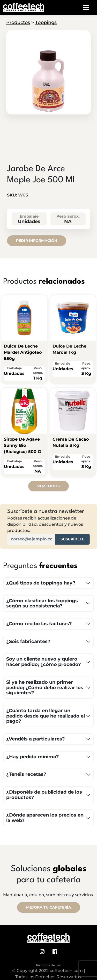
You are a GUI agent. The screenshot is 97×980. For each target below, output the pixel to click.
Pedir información (37, 241)
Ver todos (48, 486)
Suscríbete (72, 539)
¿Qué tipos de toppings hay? (41, 583)
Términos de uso (48, 965)
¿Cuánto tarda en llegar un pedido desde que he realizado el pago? (46, 716)
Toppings (46, 22)
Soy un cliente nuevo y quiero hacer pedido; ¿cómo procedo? (44, 662)
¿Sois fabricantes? (28, 641)
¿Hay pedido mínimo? (33, 757)
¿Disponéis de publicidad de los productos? (44, 795)
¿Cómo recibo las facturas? (39, 624)
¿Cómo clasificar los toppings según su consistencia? (42, 603)
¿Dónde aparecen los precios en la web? (45, 818)
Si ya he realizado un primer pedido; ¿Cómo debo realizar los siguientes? (45, 687)
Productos (18, 22)
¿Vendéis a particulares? (36, 739)
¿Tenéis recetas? (26, 774)
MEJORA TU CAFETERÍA (49, 907)
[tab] (48, 110)
